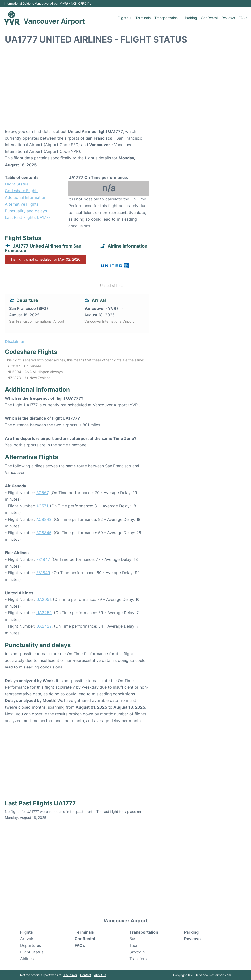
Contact (86, 975)
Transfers (138, 959)
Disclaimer (70, 975)
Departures (31, 945)
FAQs (243, 18)
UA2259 (44, 613)
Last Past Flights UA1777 (28, 217)
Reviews (228, 18)
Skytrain (137, 952)
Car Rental (209, 18)
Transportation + (168, 18)
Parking (191, 18)
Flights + (125, 18)
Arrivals (27, 939)
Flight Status (17, 184)
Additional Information (26, 197)
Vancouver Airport (54, 21)
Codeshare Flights (22, 191)
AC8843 (44, 519)
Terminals (143, 18)
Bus (133, 939)
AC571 (42, 506)
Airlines (27, 959)
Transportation (144, 932)
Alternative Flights (22, 204)
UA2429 (44, 626)
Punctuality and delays (26, 211)
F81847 (43, 559)
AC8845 (44, 533)
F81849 (43, 573)
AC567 (42, 493)
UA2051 (44, 599)
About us (100, 975)
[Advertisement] (125, 89)
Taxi (133, 945)
